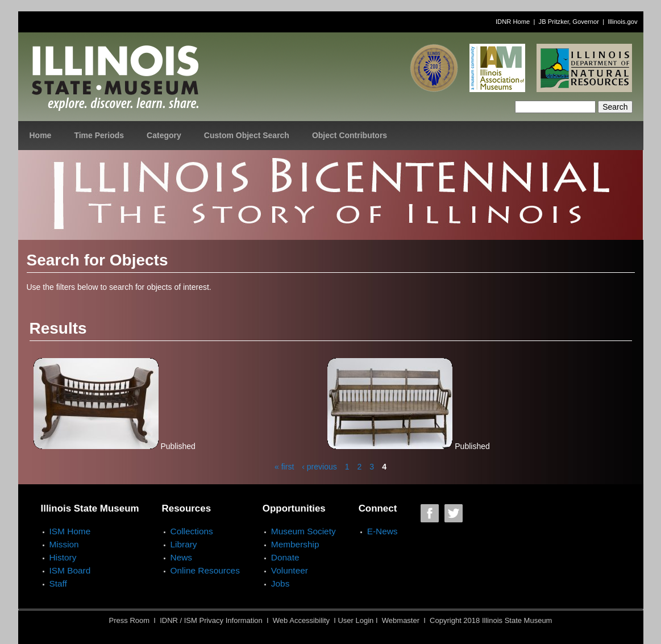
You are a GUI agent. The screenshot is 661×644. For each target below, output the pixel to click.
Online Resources (205, 570)
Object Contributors (350, 135)
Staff (58, 583)
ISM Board (70, 570)
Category (164, 135)
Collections (192, 531)
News (181, 557)
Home (41, 135)
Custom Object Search (247, 135)
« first (284, 467)
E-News (383, 531)
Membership (295, 544)
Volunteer (290, 570)
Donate (285, 557)
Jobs (280, 583)
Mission (64, 544)
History (63, 557)
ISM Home (70, 531)
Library (184, 544)
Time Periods (99, 135)
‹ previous (319, 467)
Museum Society (304, 531)
